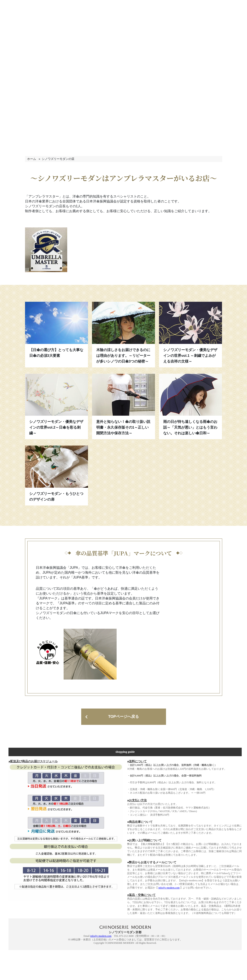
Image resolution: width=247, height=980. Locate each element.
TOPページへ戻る (123, 717)
